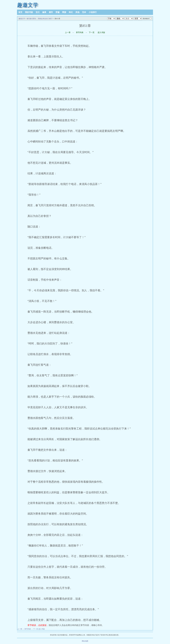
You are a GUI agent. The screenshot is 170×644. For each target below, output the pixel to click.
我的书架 (29, 12)
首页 (20, 12)
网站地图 (85, 641)
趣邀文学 (28, 5)
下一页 (92, 32)
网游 (64, 12)
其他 (77, 12)
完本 (84, 12)
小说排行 (93, 12)
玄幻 (38, 12)
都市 (51, 12)
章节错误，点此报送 (37, 625)
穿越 (58, 12)
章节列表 (80, 32)
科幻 (71, 12)
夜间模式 (146, 19)
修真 (44, 12)
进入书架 (101, 32)
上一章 (68, 32)
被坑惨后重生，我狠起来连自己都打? (40, 19)
